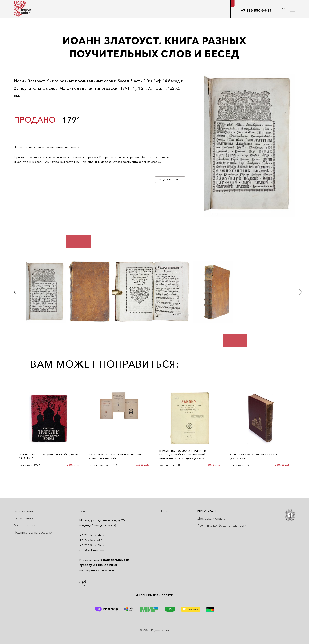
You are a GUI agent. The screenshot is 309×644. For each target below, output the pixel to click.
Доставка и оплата (211, 518)
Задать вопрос (170, 179)
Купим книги (24, 518)
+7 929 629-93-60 (92, 540)
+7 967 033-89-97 (92, 545)
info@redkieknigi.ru (92, 550)
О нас (84, 511)
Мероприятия (24, 525)
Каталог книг (24, 511)
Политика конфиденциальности (222, 525)
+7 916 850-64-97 (256, 10)
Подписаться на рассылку (33, 532)
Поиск (166, 511)
